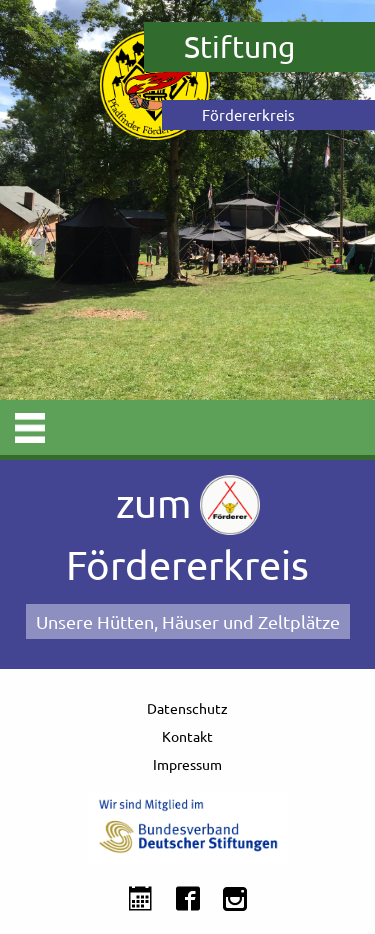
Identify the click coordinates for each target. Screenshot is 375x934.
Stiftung (239, 46)
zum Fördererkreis (187, 531)
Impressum (187, 764)
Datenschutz (187, 708)
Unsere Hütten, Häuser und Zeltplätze (188, 621)
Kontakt (187, 736)
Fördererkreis (248, 114)
